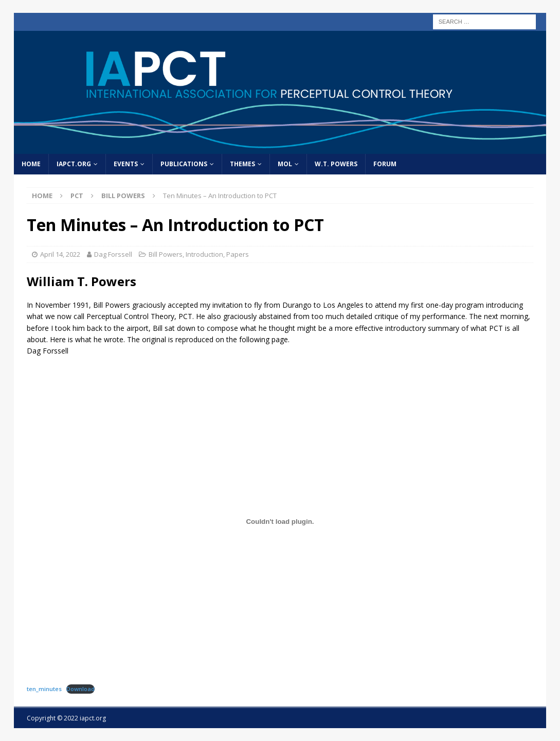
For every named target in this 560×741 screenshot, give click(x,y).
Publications (184, 164)
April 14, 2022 (60, 254)
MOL (285, 164)
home (31, 164)
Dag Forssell (113, 254)
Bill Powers (166, 254)
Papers (238, 254)
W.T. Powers (336, 164)
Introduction (204, 254)
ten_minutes (44, 689)
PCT (77, 196)
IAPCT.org (74, 164)
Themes (242, 164)
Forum (385, 164)
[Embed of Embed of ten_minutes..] (280, 522)
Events (126, 164)
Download (80, 689)
